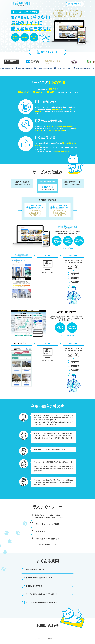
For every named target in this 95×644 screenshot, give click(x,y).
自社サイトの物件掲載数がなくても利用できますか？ (43, 602)
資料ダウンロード (76, 4)
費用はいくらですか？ (32, 586)
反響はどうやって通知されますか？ (37, 578)
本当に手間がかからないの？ (34, 569)
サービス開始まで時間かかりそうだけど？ (39, 594)
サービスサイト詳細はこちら (68, 248)
